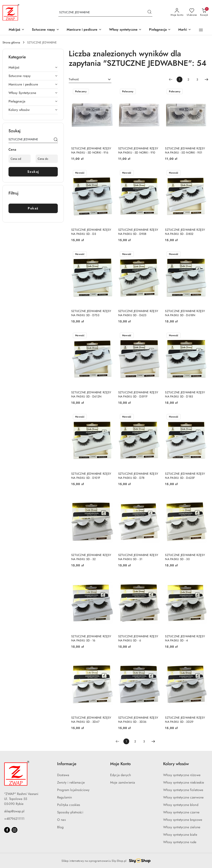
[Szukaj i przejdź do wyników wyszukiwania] (149, 12)
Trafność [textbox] (74, 79)
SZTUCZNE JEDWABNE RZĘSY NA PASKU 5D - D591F (138, 394)
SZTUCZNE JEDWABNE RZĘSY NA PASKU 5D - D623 (138, 313)
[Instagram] (14, 830)
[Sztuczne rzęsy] (45, 30)
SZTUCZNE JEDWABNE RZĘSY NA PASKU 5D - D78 (138, 476)
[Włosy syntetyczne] (125, 30)
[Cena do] (47, 159)
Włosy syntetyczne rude (180, 842)
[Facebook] (7, 830)
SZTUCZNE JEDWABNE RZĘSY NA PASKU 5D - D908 (138, 232)
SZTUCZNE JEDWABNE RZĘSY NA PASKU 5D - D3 (91, 232)
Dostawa (63, 775)
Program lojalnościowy (73, 790)
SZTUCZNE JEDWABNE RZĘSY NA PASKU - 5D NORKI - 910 (138, 150)
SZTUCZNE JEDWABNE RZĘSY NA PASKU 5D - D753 (91, 313)
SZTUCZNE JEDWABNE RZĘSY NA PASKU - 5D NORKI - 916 (91, 150)
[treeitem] (33, 67)
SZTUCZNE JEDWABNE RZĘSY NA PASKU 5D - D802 (185, 232)
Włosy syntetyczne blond (181, 805)
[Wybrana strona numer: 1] (179, 79)
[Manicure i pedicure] (84, 30)
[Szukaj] (56, 140)
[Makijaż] (17, 30)
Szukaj (33, 172)
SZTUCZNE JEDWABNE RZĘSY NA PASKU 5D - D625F (185, 476)
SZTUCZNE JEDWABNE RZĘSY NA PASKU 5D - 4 (185, 638)
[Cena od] (20, 159)
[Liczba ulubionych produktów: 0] (192, 12)
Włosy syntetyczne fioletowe (183, 790)
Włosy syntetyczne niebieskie (184, 782)
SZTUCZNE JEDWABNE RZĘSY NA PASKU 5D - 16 (91, 638)
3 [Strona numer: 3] (197, 79)
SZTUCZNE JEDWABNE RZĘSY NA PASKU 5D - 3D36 (138, 720)
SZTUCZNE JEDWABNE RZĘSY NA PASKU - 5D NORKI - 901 (185, 150)
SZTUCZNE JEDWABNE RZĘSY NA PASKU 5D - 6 (138, 638)
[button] (185, 30)
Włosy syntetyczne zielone (182, 827)
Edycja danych (120, 775)
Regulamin (64, 797)
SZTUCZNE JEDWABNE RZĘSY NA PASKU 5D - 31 (138, 557)
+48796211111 (14, 819)
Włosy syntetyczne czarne (181, 812)
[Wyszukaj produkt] (105, 12)
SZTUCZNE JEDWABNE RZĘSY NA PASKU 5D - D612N (91, 394)
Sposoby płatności (70, 812)
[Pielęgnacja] (160, 30)
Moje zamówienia (123, 782)
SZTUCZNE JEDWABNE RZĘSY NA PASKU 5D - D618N (185, 313)
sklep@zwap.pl (14, 811)
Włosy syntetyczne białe (180, 835)
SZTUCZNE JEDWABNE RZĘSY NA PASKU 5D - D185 (185, 394)
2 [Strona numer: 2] (188, 79)
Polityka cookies (69, 805)
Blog (60, 827)
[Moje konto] (177, 12)
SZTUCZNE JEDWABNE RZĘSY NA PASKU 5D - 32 (91, 557)
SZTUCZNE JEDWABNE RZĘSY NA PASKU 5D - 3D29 (185, 720)
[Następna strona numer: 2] (206, 79)
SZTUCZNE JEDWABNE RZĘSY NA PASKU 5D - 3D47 (91, 720)
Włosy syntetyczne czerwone (183, 797)
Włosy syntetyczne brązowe (183, 820)
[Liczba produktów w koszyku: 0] (204, 12)
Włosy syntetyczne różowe (182, 775)
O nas (61, 820)
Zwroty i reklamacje (71, 782)
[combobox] (90, 79)
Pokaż (33, 208)
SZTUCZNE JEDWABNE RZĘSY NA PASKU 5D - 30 (185, 557)
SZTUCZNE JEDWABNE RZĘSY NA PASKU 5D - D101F (91, 476)
